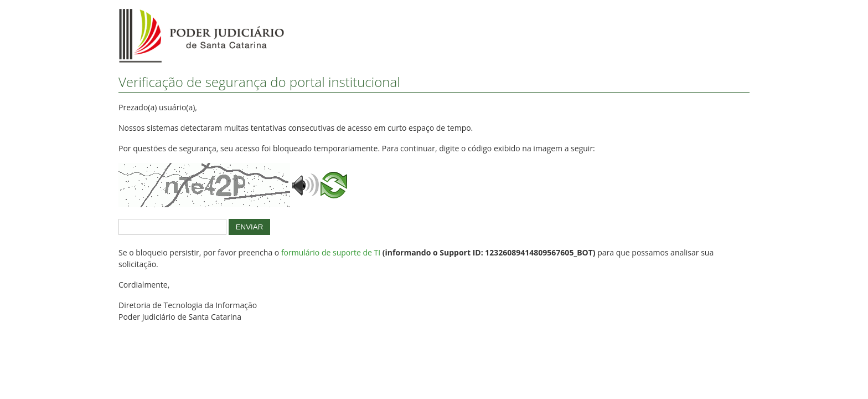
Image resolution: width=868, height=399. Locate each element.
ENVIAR (250, 227)
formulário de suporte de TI (331, 252)
